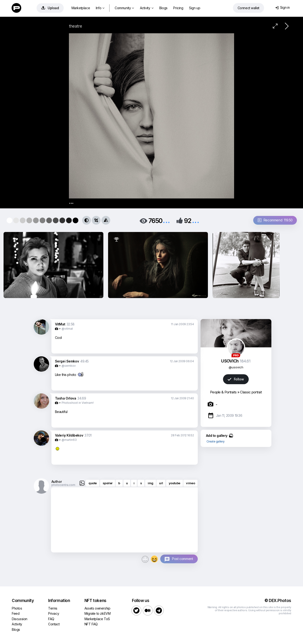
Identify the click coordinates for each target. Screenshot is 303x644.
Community (124, 8)
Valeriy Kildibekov (69, 435)
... (166, 220)
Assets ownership (97, 608)
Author (57, 482)
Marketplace (81, 8)
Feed (16, 613)
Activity (147, 8)
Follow (236, 379)
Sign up (195, 8)
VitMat (60, 324)
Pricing (178, 8)
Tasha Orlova (66, 398)
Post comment (182, 559)
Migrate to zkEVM (98, 613)
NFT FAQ (91, 624)
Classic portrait (251, 392)
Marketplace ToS (97, 619)
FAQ (51, 619)
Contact (54, 624)
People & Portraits (223, 392)
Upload (50, 8)
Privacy (54, 613)
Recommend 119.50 (275, 220)
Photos (17, 608)
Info (100, 8)
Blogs (163, 8)
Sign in (283, 7)
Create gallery (216, 441)
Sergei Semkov (67, 361)
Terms (53, 608)
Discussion (20, 619)
